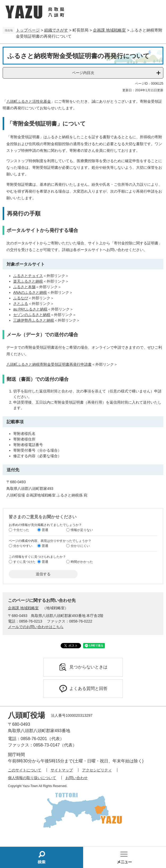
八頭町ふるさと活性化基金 (29, 101)
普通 (45, 530)
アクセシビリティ (97, 770)
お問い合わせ (77, 778)
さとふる (21, 304)
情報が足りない (82, 530)
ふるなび (21, 298)
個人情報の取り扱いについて (32, 778)
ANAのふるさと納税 (30, 292)
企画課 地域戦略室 (109, 30)
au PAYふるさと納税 (30, 309)
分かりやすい (23, 546)
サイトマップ (62, 770)
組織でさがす (56, 30)
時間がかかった (82, 562)
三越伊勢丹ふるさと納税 (34, 320)
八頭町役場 (26, 715)
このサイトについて (25, 770)
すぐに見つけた (24, 562)
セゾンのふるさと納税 (32, 315)
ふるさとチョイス (28, 276)
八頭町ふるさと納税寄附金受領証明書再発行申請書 (49, 364)
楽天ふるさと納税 (28, 281)
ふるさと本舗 (24, 287)
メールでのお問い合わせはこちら (36, 627)
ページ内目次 (83, 73)
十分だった (21, 530)
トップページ (28, 30)
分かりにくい (80, 546)
